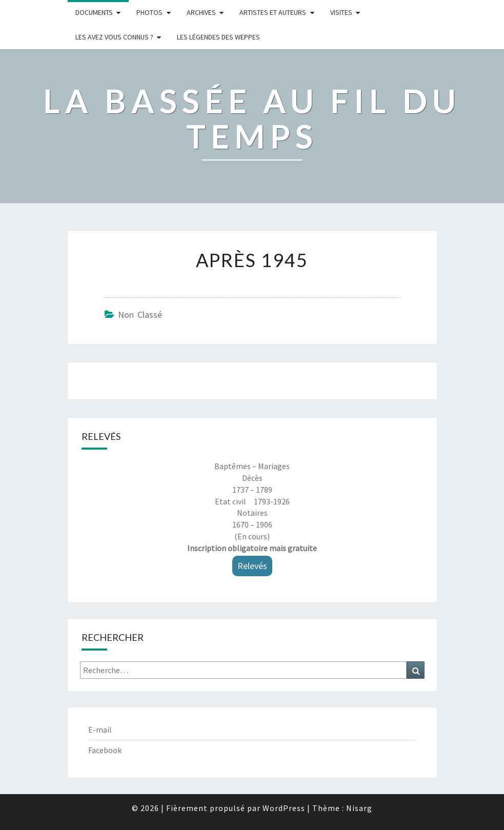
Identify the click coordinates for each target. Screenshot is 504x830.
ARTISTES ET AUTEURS (273, 12)
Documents (94, 12)
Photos (149, 12)
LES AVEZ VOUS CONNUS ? (114, 37)
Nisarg (359, 808)
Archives (201, 12)
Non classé (140, 315)
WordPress (284, 808)
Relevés (252, 566)
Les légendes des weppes (218, 37)
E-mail (100, 730)
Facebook (105, 750)
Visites (341, 12)
